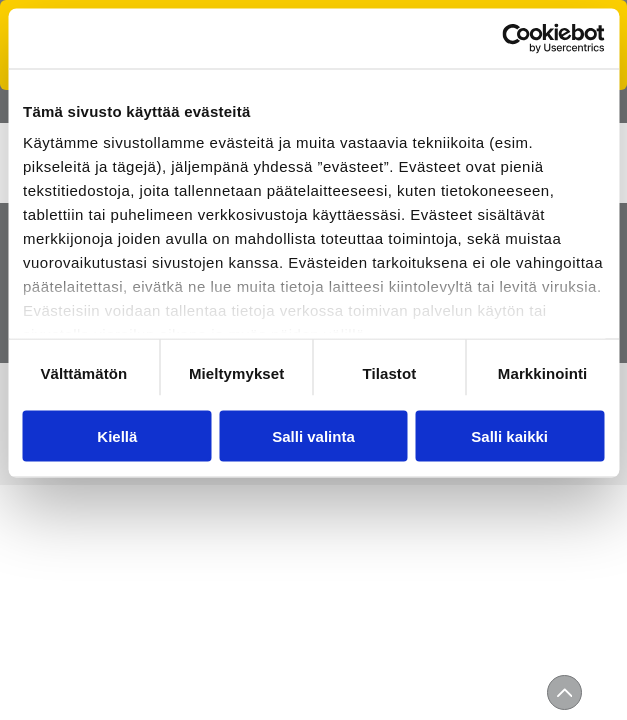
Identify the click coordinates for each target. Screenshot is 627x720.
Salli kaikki (509, 435)
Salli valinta (313, 435)
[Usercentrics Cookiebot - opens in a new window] (516, 38)
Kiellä (117, 435)
